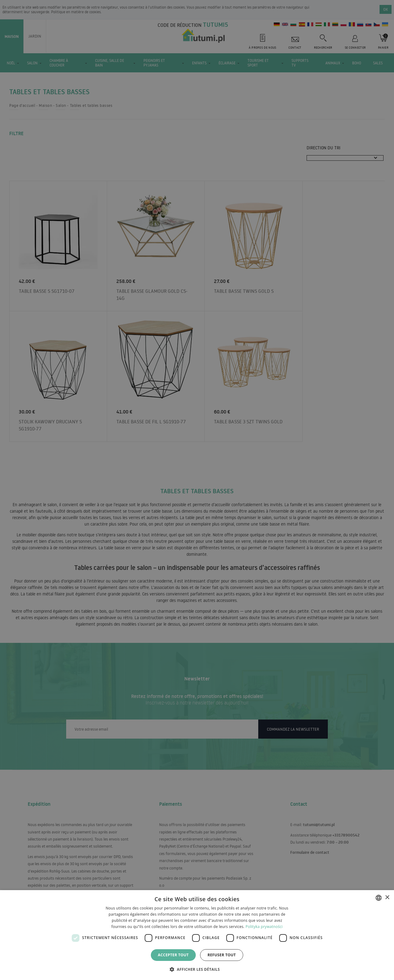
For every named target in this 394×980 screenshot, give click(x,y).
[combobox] (379, 898)
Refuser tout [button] (222, 955)
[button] (197, 969)
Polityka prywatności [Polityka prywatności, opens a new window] (264, 927)
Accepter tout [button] (173, 955)
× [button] (387, 898)
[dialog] (197, 935)
